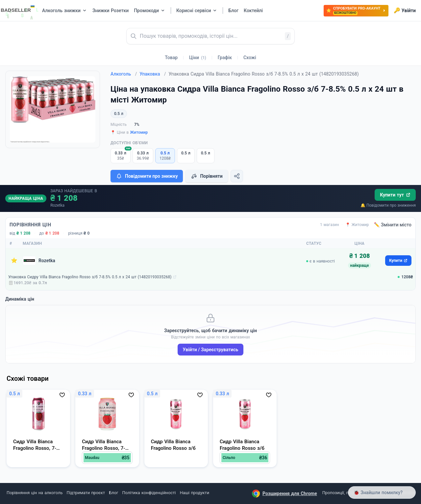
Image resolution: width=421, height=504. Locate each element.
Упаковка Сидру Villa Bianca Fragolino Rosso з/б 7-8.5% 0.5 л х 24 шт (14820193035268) (90, 277)
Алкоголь (124, 74)
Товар (171, 57)
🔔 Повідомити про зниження (388, 205)
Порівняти (207, 176)
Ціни (198, 57)
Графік (225, 57)
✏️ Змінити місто (393, 225)
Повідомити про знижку (147, 176)
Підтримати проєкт (86, 493)
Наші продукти (195, 493)
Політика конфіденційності (149, 493)
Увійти (405, 11)
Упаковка (153, 74)
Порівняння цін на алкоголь (35, 493)
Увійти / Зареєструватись (211, 350)
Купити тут (395, 195)
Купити (398, 261)
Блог (113, 493)
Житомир (139, 132)
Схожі (250, 57)
